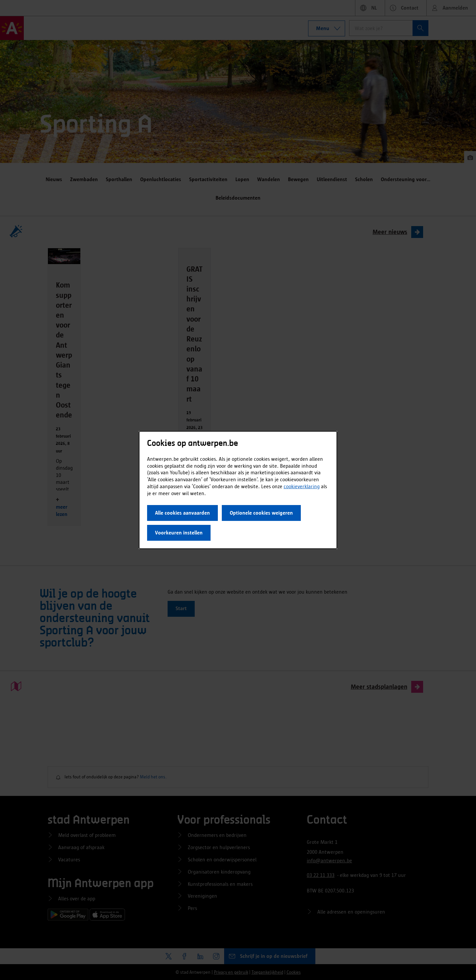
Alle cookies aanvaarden (182, 513)
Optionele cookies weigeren (261, 513)
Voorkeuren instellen (179, 533)
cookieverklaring (302, 486)
